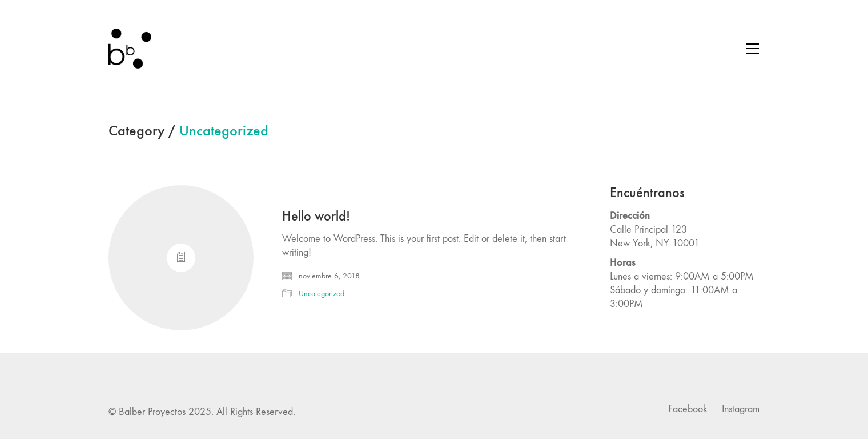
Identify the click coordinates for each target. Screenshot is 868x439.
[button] (753, 49)
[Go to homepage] (130, 49)
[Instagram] (741, 409)
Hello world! (316, 216)
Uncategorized (224, 131)
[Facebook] (688, 409)
